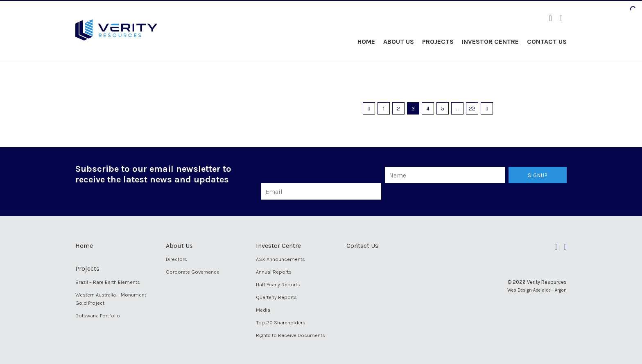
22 (472, 109)
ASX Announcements (280, 259)
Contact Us (547, 42)
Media (263, 310)
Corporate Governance (193, 272)
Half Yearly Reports (278, 284)
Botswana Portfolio (98, 316)
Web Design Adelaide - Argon (537, 290)
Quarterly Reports (276, 297)
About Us (399, 42)
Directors (176, 259)
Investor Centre (490, 42)
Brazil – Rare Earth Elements (108, 282)
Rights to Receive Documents (290, 335)
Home (366, 42)
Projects (438, 42)
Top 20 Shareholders (281, 322)
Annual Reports (274, 272)
